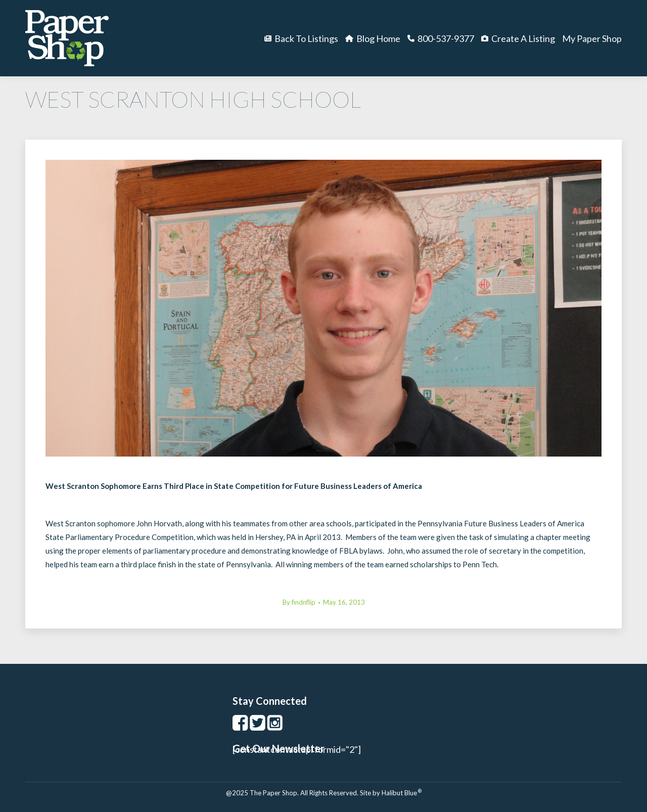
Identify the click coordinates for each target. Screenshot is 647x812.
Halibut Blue (402, 793)
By (299, 602)
